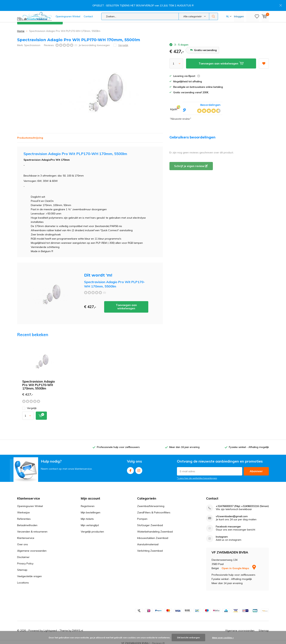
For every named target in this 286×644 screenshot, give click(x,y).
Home (21, 29)
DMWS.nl (78, 628)
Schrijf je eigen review (191, 164)
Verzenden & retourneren (32, 529)
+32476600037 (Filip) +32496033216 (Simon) (242, 504)
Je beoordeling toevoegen (94, 43)
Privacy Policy (25, 561)
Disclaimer (23, 555)
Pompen (142, 516)
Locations (23, 580)
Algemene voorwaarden (32, 548)
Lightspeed (50, 628)
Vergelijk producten (92, 529)
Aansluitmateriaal (148, 542)
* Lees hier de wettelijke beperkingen (197, 476)
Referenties (24, 516)
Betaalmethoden (27, 523)
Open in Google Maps (239, 566)
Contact (88, 5)
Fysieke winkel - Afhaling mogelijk (249, 445)
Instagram (139, 467)
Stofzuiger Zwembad (150, 523)
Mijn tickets (87, 516)
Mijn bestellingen (91, 510)
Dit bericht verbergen (188, 638)
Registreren (88, 504)
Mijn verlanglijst (90, 523)
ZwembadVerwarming (151, 504)
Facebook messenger (228, 524)
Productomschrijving (30, 135)
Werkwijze (23, 510)
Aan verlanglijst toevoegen (264, 60)
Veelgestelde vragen (29, 574)
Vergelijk (29, 406)
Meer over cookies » (223, 638)
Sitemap (22, 567)
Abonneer (256, 469)
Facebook (130, 467)
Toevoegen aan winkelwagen (126, 305)
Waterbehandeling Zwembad (155, 529)
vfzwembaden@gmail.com (232, 514)
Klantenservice (260, 18)
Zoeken (214, 5)
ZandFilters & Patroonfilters (154, 510)
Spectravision (32, 43)
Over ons (23, 542)
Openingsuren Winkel (68, 5)
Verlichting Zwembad (150, 548)
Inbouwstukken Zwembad (153, 536)
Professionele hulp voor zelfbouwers (118, 445)
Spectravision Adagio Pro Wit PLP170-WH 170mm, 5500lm (39, 382)
